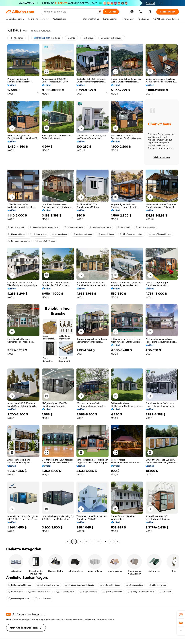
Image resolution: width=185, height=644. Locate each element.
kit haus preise (38, 234)
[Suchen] (111, 12)
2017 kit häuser (43, 599)
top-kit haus (123, 227)
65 (111, 541)
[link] (181, 615)
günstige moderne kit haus (141, 592)
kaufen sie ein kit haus (100, 227)
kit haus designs (134, 585)
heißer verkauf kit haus (20, 585)
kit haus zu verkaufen (19, 241)
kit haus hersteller (146, 227)
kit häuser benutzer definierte (79, 585)
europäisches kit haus (160, 234)
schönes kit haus (65, 592)
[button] (100, 12)
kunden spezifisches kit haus (44, 227)
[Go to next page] (117, 541)
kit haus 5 (166, 592)
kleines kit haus (16, 234)
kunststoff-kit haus (45, 241)
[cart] (141, 12)
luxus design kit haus (19, 599)
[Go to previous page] (68, 541)
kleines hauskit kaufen (39, 592)
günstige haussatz (112, 592)
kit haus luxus (59, 234)
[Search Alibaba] (70, 12)
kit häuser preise (157, 585)
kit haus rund (15, 592)
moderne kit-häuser (110, 585)
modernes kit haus (82, 234)
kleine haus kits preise (48, 585)
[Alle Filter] (17, 38)
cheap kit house (106, 234)
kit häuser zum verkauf (132, 234)
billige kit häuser (88, 592)
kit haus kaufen (16, 227)
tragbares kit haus (73, 227)
